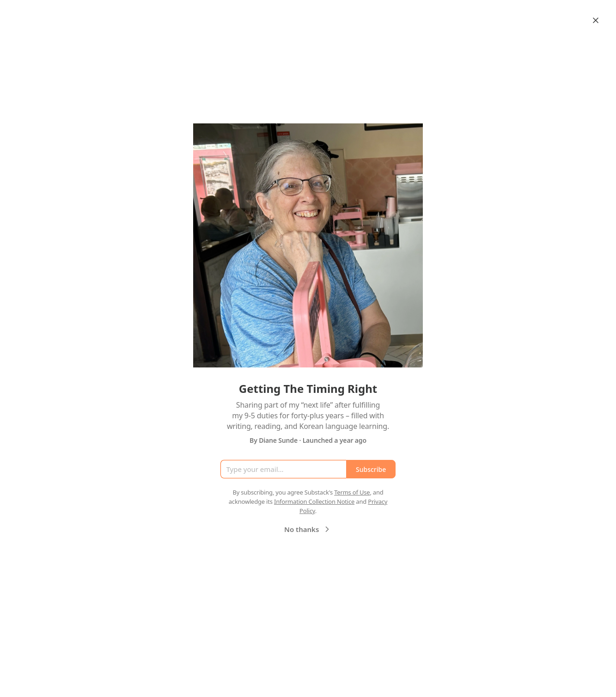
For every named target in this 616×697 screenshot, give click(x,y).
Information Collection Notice (314, 501)
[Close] (596, 20)
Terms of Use (352, 492)
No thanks (308, 529)
